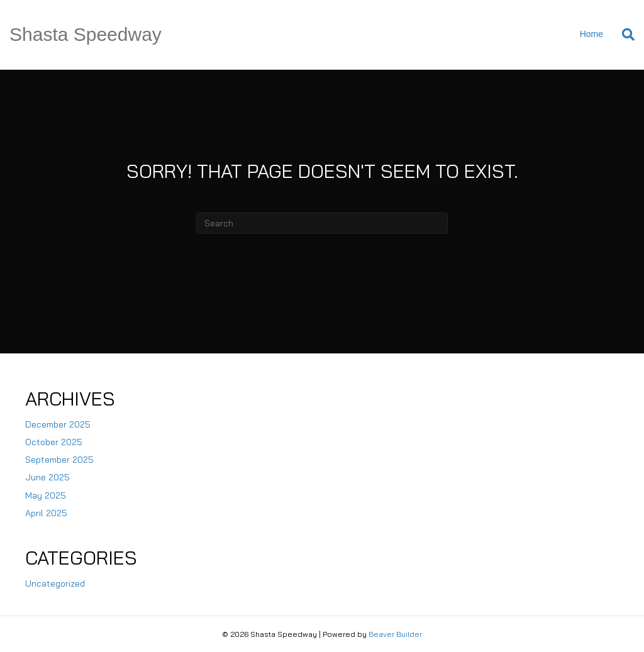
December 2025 (58, 424)
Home (591, 34)
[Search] (624, 35)
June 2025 (47, 477)
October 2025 (54, 442)
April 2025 (46, 513)
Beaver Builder (395, 634)
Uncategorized (55, 583)
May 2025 (46, 495)
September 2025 (59, 460)
